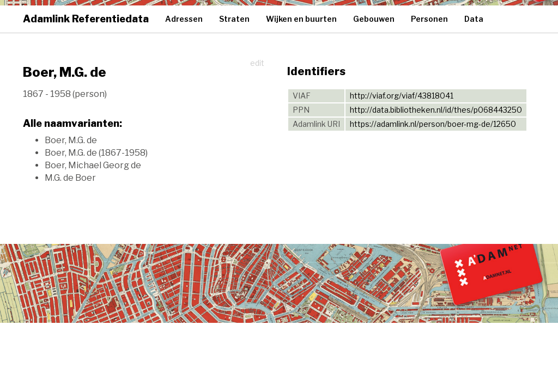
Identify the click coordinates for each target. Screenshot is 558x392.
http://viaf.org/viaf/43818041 (402, 96)
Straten (234, 19)
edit (257, 63)
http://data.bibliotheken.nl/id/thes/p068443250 (436, 110)
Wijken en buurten (301, 19)
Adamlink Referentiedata (86, 19)
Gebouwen (374, 19)
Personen (429, 19)
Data (474, 19)
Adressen (184, 19)
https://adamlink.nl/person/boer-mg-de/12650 (433, 124)
